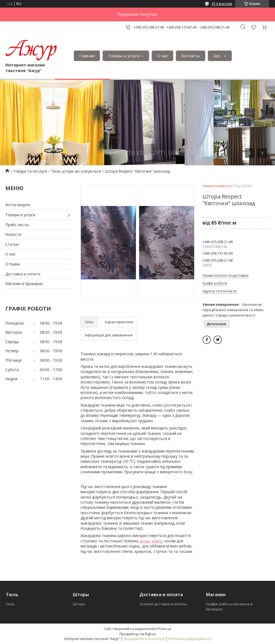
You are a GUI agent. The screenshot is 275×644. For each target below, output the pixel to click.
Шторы (79, 604)
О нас (162, 56)
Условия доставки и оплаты (163, 604)
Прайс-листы (17, 225)
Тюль (10, 604)
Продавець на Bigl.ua (138, 634)
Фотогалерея (18, 205)
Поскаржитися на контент (144, 639)
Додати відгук (254, 27)
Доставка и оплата (23, 274)
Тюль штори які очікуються (76, 171)
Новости (13, 234)
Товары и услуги (124, 56)
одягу (157, 541)
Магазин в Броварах (24, 284)
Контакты (191, 56)
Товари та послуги (30, 171)
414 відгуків (222, 4)
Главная (87, 56)
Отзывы (13, 264)
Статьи (12, 244)
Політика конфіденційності (190, 639)
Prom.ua (164, 629)
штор (145, 541)
